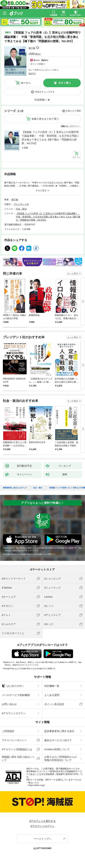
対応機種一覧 (52, 686)
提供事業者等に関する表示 (59, 731)
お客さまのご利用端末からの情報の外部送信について (61, 758)
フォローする (37, 48)
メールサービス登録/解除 (16, 695)
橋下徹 (32, 48)
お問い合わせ (9, 704)
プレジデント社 (21, 204)
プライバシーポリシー (14, 740)
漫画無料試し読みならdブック (15, 488)
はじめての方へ (13, 686)
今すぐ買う (65, 83)
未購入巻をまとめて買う (45, 119)
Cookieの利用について (57, 749)
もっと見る (73, 274)
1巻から (65, 126)
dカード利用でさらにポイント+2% (42, 70)
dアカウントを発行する (42, 821)
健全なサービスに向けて (58, 740)
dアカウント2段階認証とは (17, 749)
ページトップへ (42, 839)
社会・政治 (21, 209)
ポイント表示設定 (54, 704)
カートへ (26, 83)
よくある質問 (52, 695)
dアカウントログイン (14, 713)
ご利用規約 (8, 731)
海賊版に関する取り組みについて (18, 758)
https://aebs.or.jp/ (37, 785)
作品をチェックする (45, 92)
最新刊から (75, 126)
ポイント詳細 (37, 64)
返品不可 (32, 74)
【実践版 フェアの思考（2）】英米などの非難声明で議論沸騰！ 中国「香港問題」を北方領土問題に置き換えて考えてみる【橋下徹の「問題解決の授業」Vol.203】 (50, 138)
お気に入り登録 (73, 111)
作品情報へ (41, 100)
